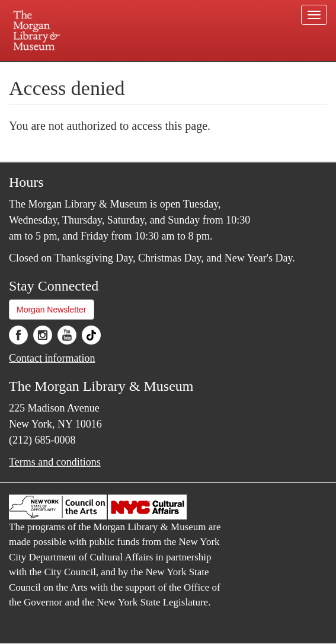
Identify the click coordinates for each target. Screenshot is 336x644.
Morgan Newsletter (52, 310)
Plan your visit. (69, 70)
